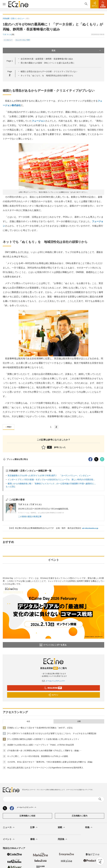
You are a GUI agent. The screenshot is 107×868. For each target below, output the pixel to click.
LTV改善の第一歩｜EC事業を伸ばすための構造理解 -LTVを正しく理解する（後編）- (44, 751)
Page (10, 61)
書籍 (34, 839)
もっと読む (11, 486)
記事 (34, 828)
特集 (89, 828)
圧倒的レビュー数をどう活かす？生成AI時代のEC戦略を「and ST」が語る (40, 728)
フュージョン (38, 121)
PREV (8, 427)
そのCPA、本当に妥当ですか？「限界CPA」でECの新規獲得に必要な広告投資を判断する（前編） (51, 762)
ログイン (53, 695)
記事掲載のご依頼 (27, 816)
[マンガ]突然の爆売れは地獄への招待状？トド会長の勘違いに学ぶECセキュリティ (43, 739)
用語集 (63, 839)
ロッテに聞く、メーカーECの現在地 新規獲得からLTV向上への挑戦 (38, 756)
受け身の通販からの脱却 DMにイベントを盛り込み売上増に (48, 63)
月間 (79, 721)
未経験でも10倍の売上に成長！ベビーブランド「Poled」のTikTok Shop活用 (41, 745)
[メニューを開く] (4, 4)
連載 (62, 828)
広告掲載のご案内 (80, 816)
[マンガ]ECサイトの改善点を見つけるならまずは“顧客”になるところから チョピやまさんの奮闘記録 (52, 733)
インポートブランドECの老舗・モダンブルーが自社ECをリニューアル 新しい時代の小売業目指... (51, 480)
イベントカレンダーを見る (53, 645)
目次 (76, 50)
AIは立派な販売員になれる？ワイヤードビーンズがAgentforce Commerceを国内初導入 (45, 768)
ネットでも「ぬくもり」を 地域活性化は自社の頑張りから (47, 75)
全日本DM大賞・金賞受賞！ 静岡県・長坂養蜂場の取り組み (47, 59)
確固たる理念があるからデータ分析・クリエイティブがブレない (49, 71)
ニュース (9, 828)
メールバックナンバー (53, 681)
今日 (28, 721)
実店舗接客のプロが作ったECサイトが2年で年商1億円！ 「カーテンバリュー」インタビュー (49, 476)
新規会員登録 (53, 688)
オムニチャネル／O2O (23, 40)
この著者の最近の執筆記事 (30, 517)
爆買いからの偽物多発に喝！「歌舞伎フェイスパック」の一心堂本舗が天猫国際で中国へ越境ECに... (52, 484)
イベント (9, 839)
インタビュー (8, 40)
